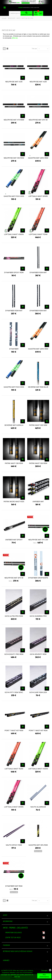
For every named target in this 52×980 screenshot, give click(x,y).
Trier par (34, 49)
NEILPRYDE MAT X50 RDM (14, 158)
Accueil (4, 18)
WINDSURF (12, 18)
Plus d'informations (44, 976)
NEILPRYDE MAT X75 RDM (14, 120)
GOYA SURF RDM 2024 (38, 692)
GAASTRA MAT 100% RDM (38, 158)
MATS (18, 18)
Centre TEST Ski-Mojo (13, 937)
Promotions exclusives (13, 932)
